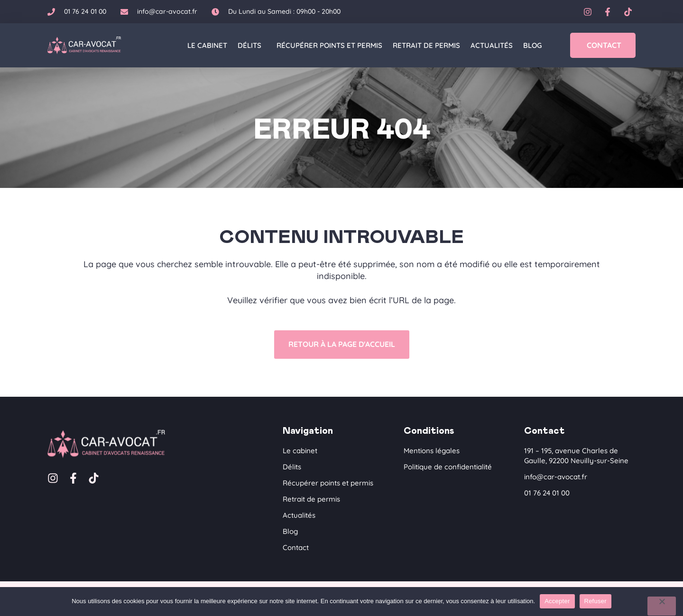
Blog (532, 45)
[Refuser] (662, 606)
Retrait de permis (426, 45)
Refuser (595, 601)
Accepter (557, 601)
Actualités (492, 45)
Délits (252, 46)
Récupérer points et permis (329, 45)
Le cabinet (207, 45)
